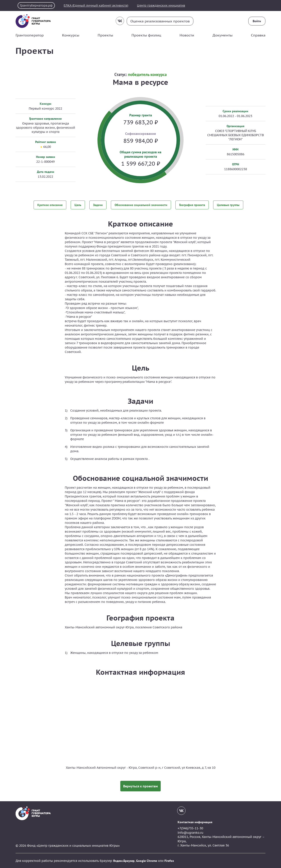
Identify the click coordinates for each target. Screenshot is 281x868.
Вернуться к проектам (140, 786)
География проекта (192, 205)
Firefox (169, 861)
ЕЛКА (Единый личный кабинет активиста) (96, 5)
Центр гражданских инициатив (161, 5)
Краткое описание (50, 205)
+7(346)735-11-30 (190, 828)
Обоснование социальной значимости (141, 205)
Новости (187, 35)
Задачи (98, 205)
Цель (78, 205)
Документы (222, 35)
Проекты (105, 35)
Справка (258, 35)
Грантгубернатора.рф (36, 5)
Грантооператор (30, 35)
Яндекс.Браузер (124, 861)
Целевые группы (228, 205)
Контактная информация (195, 822)
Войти (257, 21)
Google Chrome (147, 861)
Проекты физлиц (146, 35)
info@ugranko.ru (190, 832)
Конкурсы (71, 35)
